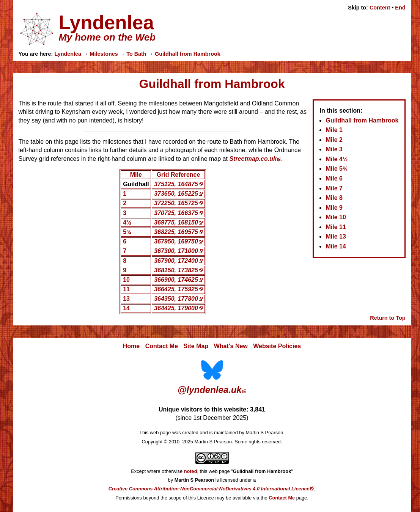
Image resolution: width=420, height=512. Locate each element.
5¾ (127, 232)
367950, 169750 (176, 241)
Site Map (196, 346)
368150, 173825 (176, 270)
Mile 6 (334, 178)
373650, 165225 (176, 194)
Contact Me (162, 346)
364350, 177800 (176, 299)
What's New (231, 346)
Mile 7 (334, 188)
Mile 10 (336, 217)
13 (126, 299)
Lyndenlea (68, 54)
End (400, 8)
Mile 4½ (337, 159)
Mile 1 (334, 130)
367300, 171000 (176, 251)
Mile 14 (336, 246)
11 (126, 289)
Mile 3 (334, 149)
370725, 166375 (176, 213)
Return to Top (388, 318)
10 (126, 280)
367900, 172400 (176, 261)
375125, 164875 (176, 184)
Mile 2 (334, 140)
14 (126, 308)
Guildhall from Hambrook (188, 54)
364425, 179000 (176, 308)
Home (131, 346)
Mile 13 (336, 236)
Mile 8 (334, 198)
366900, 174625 (176, 280)
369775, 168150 (176, 222)
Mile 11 (336, 227)
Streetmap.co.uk (253, 159)
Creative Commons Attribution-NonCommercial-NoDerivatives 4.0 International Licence (209, 489)
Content (380, 8)
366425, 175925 (176, 289)
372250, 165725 (176, 203)
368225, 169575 (176, 232)
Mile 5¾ (337, 169)
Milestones (104, 54)
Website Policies (277, 346)
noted (191, 471)
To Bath (136, 54)
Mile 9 (334, 208)
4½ (127, 222)
